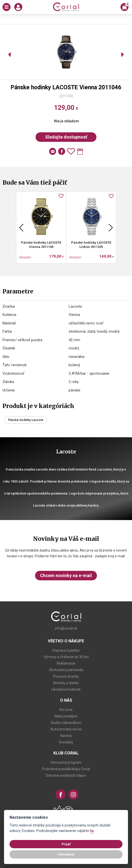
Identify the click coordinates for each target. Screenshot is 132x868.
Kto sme (66, 710)
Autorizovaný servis (66, 729)
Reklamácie (66, 663)
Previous (21, 228)
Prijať (66, 844)
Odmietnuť (66, 854)
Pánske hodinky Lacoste (26, 420)
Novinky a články (66, 683)
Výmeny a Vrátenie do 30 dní (66, 657)
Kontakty (66, 742)
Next (111, 228)
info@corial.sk (66, 628)
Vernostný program (66, 762)
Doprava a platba (66, 650)
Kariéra (66, 736)
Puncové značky (66, 676)
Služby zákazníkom (66, 723)
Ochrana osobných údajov (66, 775)
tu (92, 831)
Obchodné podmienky (66, 670)
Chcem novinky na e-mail (66, 575)
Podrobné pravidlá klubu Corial (66, 769)
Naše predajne (66, 716)
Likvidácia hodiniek (66, 689)
